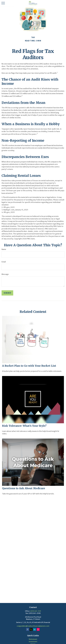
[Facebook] (28, 629)
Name (4, 249)
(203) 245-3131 (36, 611)
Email (4, 262)
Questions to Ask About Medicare (24, 488)
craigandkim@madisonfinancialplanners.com (33, 626)
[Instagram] (38, 629)
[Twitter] (31, 629)
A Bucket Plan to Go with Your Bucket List (29, 366)
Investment (33, 642)
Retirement (33, 639)
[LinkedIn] (35, 629)
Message (5, 274)
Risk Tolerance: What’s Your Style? (24, 426)
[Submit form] (7, 293)
